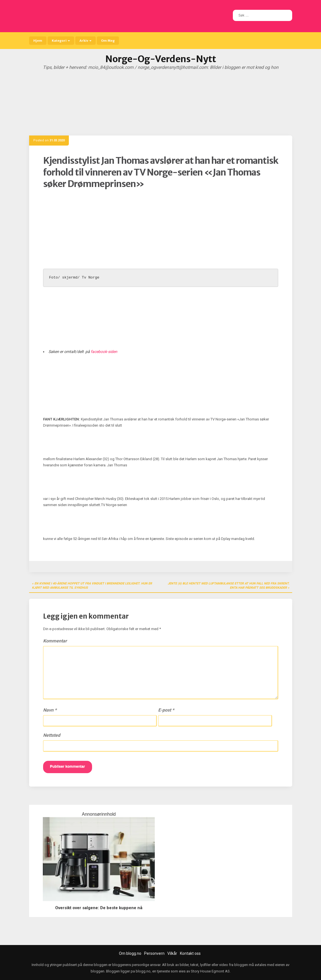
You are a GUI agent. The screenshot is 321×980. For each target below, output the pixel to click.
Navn (50, 710)
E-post (166, 710)
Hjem (38, 41)
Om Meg (108, 41)
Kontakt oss (190, 953)
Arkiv (85, 41)
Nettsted (52, 735)
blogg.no (143, 971)
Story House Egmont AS (210, 971)
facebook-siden (104, 352)
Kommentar (55, 641)
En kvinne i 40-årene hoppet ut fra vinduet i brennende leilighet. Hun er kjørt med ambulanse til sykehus (92, 586)
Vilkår (172, 953)
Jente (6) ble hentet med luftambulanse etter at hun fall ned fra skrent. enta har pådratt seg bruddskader (229, 586)
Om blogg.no (130, 953)
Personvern (154, 953)
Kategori (61, 41)
